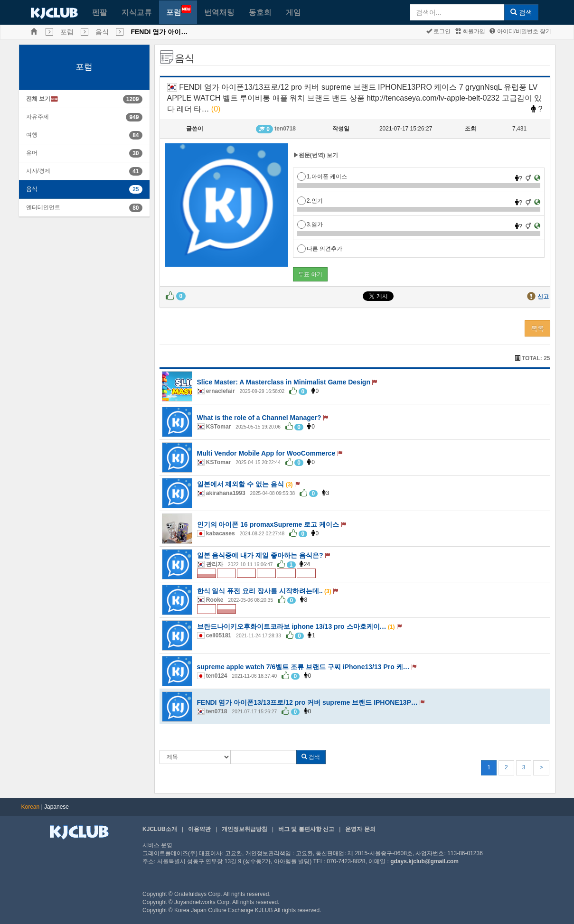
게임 (293, 12)
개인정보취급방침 (245, 829)
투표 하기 (310, 274)
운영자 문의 (360, 829)
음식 (102, 32)
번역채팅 (219, 12)
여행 (32, 135)
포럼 (179, 11)
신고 (543, 297)
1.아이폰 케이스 (322, 177)
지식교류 (137, 12)
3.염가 (310, 224)
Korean (31, 807)
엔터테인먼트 (43, 207)
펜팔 (100, 12)
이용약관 (199, 829)
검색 (521, 12)
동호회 (260, 12)
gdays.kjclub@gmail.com (424, 861)
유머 (32, 153)
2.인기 (310, 201)
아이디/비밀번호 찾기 (520, 31)
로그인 (438, 31)
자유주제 (38, 117)
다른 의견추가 (320, 249)
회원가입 (470, 31)
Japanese (56, 807)
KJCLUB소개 (160, 829)
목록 (537, 328)
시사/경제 (38, 171)
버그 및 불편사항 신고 (306, 829)
